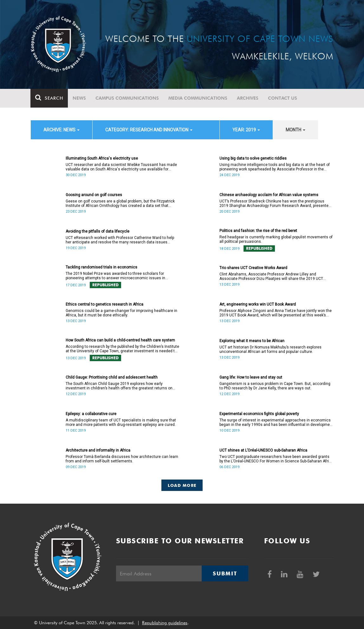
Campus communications (127, 98)
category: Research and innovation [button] (149, 130)
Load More (182, 485)
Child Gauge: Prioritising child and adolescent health (112, 377)
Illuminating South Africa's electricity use (102, 158)
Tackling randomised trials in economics (101, 267)
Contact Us (283, 98)
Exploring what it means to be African (252, 341)
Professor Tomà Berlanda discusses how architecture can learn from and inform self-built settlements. (122, 459)
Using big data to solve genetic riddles (253, 158)
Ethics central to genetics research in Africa (104, 304)
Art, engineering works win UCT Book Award (258, 304)
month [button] (296, 130)
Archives (248, 98)
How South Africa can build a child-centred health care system (120, 340)
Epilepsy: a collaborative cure (91, 414)
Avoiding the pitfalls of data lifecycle (97, 231)
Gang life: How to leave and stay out (251, 377)
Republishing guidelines (165, 623)
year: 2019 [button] (246, 130)
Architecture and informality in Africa (98, 450)
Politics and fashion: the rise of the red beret (258, 231)
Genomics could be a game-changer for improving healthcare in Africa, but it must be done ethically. (121, 313)
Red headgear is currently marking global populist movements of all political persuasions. (276, 239)
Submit (225, 573)
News (80, 98)
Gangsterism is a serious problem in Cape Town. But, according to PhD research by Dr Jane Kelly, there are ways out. (275, 386)
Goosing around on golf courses (94, 195)
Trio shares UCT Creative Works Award (253, 268)
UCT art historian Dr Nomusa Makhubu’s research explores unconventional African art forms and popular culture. (270, 349)
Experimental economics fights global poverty (259, 414)
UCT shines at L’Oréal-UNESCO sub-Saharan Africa (263, 450)
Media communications (198, 98)
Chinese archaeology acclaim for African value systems (269, 195)
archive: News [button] (62, 130)
